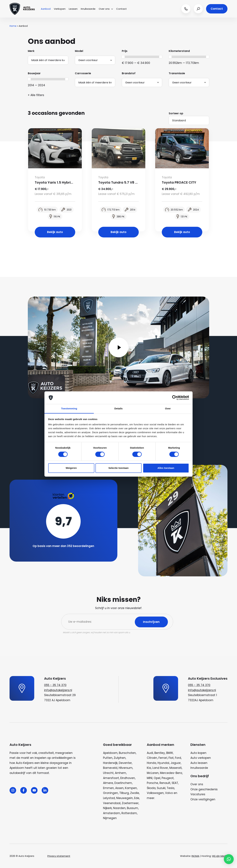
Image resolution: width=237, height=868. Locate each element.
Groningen (111, 793)
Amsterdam (112, 813)
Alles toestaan (166, 468)
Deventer (125, 763)
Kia (149, 768)
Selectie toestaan (119, 468)
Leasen (73, 9)
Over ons (106, 9)
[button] (229, 859)
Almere (108, 783)
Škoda (151, 788)
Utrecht (108, 773)
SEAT (175, 783)
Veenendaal (112, 803)
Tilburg (124, 793)
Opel (157, 778)
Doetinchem (123, 783)
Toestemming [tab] (69, 408)
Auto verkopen (201, 758)
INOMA (195, 856)
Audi (150, 753)
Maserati (176, 768)
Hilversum (126, 768)
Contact (121, 9)
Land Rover (160, 768)
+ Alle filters (36, 95)
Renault (165, 783)
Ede (137, 798)
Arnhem (120, 773)
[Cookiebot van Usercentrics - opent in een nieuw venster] (175, 398)
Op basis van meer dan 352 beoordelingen (63, 546)
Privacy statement (59, 856)
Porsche (152, 783)
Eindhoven (128, 778)
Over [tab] (168, 408)
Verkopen (60, 9)
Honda (151, 763)
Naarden (119, 808)
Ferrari (163, 758)
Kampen (131, 788)
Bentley (160, 753)
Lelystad (109, 798)
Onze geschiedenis (204, 789)
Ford (178, 758)
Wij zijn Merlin (220, 856)
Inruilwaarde (88, 9)
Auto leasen (199, 763)
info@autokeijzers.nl (58, 690)
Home (13, 26)
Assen (119, 788)
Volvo (169, 793)
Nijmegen (110, 818)
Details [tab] (118, 408)
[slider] (123, 57)
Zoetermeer (130, 803)
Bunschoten (127, 753)
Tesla (171, 788)
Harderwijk (110, 763)
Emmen (108, 788)
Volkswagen (155, 793)
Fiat (171, 758)
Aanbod (46, 9)
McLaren (153, 773)
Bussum (132, 808)
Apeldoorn (110, 753)
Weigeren (71, 468)
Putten (108, 758)
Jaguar (176, 763)
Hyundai (163, 763)
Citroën (152, 758)
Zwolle (135, 793)
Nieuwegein (125, 798)
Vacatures (198, 794)
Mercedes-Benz (171, 773)
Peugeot (168, 778)
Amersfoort (111, 778)
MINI (150, 778)
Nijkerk (107, 808)
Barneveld (110, 768)
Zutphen (120, 758)
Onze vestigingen (203, 799)
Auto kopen (198, 753)
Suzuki (161, 788)
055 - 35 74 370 (55, 685)
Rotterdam (129, 813)
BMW (170, 753)
